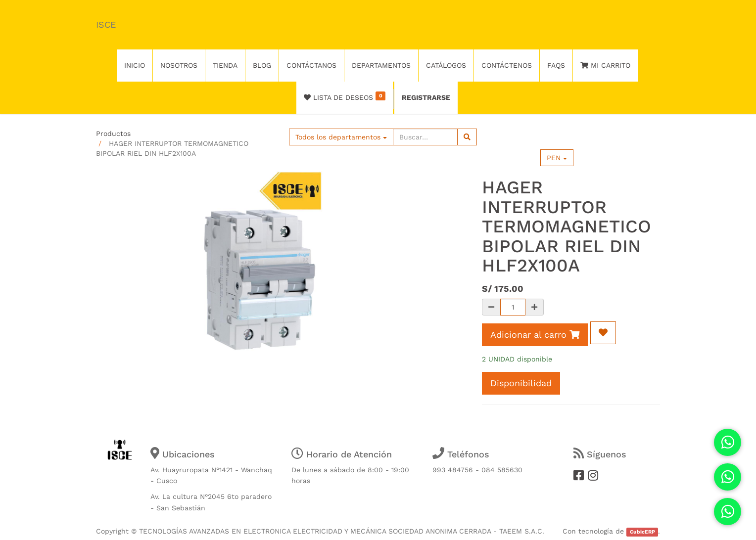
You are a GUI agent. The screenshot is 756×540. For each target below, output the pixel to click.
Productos (113, 134)
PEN (557, 158)
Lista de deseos (345, 96)
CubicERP (642, 532)
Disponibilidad (521, 383)
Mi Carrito (605, 65)
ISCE (106, 24)
